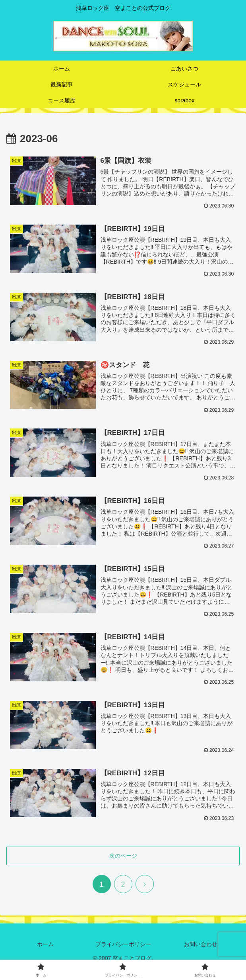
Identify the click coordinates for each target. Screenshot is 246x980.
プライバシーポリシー (123, 943)
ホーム (45, 943)
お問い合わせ (201, 943)
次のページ (123, 855)
